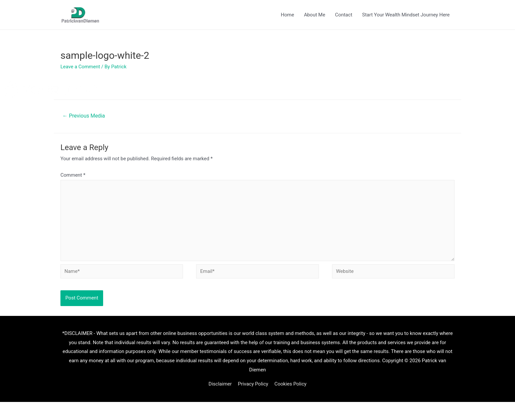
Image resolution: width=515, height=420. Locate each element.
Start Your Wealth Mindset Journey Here (406, 15)
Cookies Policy (290, 384)
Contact (344, 15)
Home (287, 15)
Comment (73, 175)
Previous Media (84, 116)
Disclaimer (220, 384)
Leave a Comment (80, 67)
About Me (314, 15)
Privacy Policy (253, 384)
